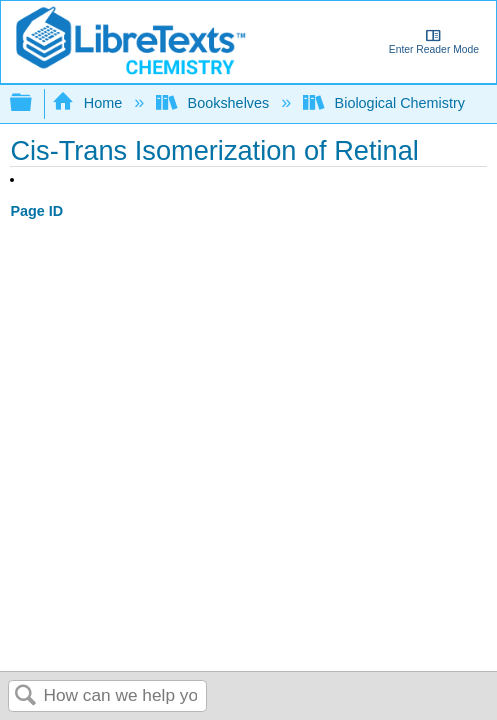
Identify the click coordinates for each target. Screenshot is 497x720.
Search (26, 696)
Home (89, 103)
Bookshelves (214, 103)
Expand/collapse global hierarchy (34, 103)
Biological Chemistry (386, 103)
